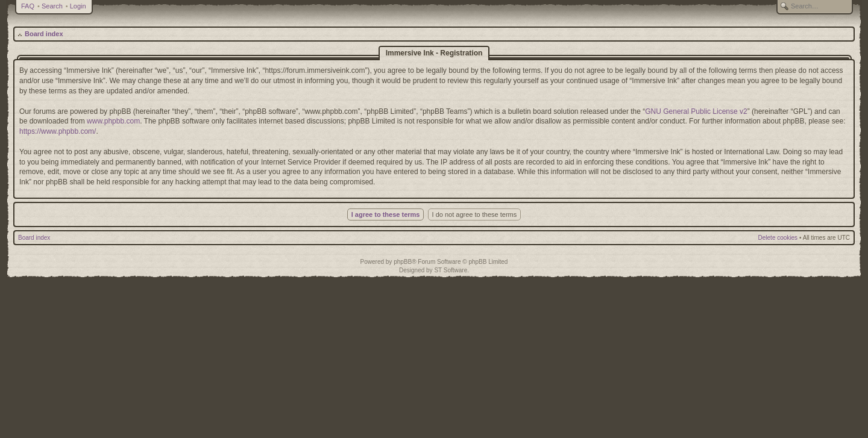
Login (78, 6)
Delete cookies (778, 238)
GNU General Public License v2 (696, 111)
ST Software (451, 270)
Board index (44, 34)
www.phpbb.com (113, 121)
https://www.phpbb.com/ (58, 131)
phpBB (403, 262)
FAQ (28, 6)
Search (52, 6)
